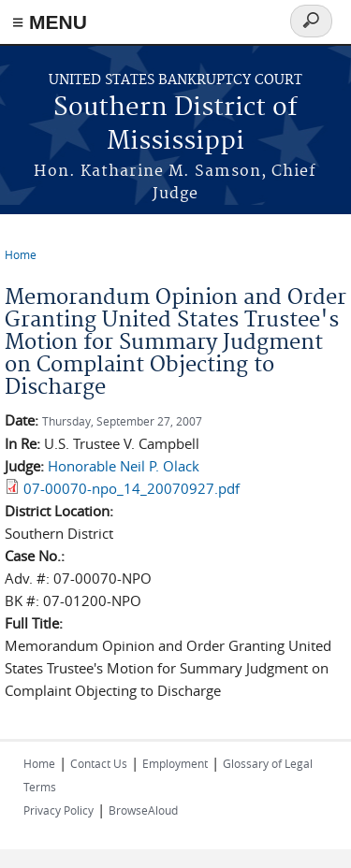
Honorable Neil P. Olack (124, 466)
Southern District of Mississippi (175, 125)
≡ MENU (50, 22)
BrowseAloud (143, 810)
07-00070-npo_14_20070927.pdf (132, 488)
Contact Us (99, 763)
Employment (175, 763)
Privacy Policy (58, 810)
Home (21, 254)
